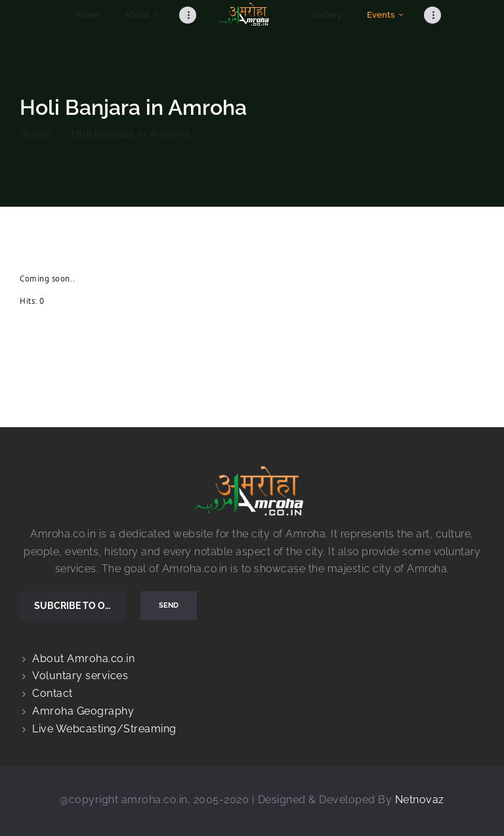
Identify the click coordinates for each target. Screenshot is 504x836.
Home (35, 134)
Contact (52, 693)
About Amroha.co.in (83, 658)
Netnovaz (420, 800)
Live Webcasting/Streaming (104, 729)
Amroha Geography (83, 711)
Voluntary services (80, 676)
